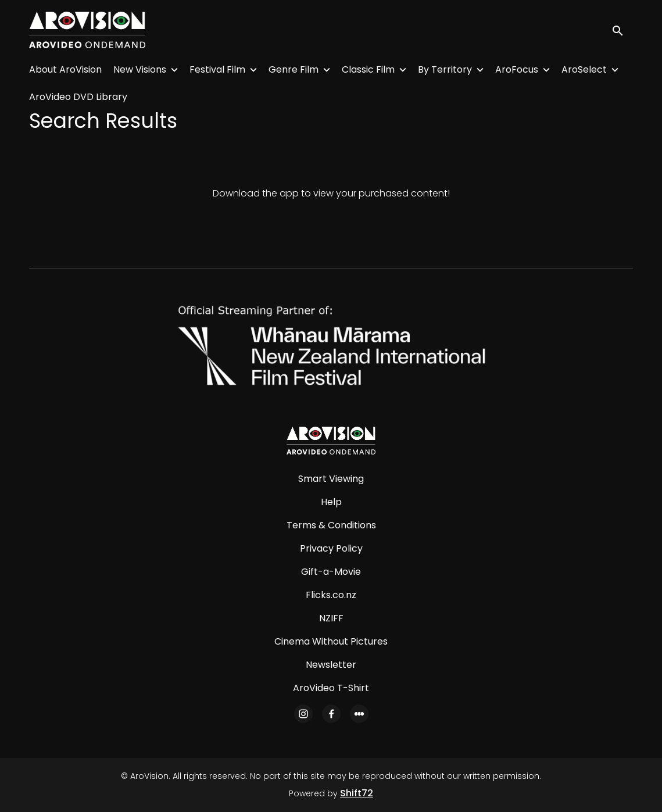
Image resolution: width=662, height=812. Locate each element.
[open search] (622, 30)
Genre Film (294, 69)
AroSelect (584, 69)
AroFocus (517, 69)
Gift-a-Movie (331, 572)
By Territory (445, 69)
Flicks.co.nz (331, 595)
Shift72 (357, 793)
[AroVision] (331, 441)
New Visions (140, 69)
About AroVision (65, 69)
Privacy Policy (331, 548)
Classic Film (368, 69)
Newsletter (331, 665)
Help (331, 502)
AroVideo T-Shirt (331, 688)
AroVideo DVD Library (78, 97)
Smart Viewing (331, 479)
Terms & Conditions (331, 525)
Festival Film (217, 69)
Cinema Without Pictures (331, 641)
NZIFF (331, 618)
